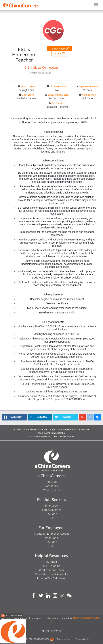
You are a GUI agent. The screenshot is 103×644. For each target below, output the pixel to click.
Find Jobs (51, 506)
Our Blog (52, 562)
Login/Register (51, 510)
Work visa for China (52, 570)
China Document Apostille (52, 574)
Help (52, 518)
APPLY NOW (60, 49)
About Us (52, 482)
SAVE (60, 53)
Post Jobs (52, 538)
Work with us (52, 490)
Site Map (52, 514)
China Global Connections (41, 68)
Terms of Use (64, 639)
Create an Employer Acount (51, 534)
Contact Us (52, 486)
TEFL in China (52, 566)
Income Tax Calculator (51, 578)
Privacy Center (83, 639)
